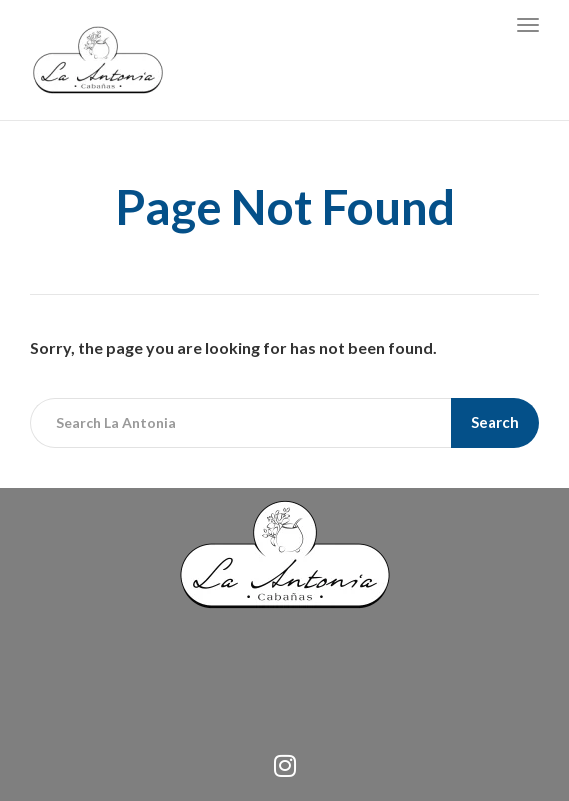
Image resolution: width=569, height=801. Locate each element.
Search (495, 422)
